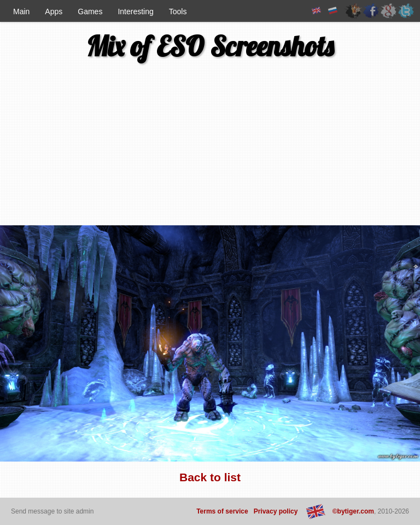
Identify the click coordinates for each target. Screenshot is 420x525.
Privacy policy (276, 511)
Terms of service (222, 511)
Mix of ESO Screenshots (210, 46)
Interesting (135, 11)
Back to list (210, 477)
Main (21, 11)
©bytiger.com (353, 511)
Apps (54, 11)
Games (90, 11)
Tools (178, 11)
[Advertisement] (70, 148)
